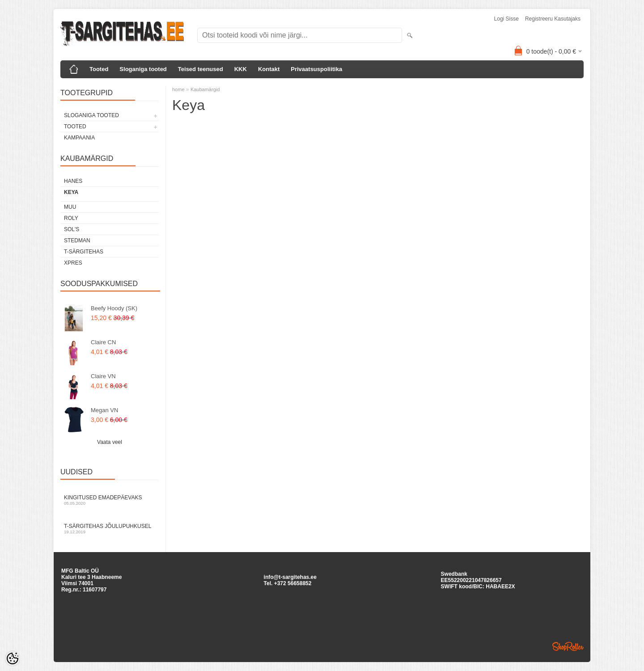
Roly (71, 218)
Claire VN (103, 376)
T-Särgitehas (84, 252)
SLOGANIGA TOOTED (91, 115)
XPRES (73, 263)
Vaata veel (110, 442)
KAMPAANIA (79, 138)
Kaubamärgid (205, 89)
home (178, 89)
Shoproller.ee (568, 646)
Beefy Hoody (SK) (114, 308)
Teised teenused (201, 69)
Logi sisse (506, 19)
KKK (241, 69)
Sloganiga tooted (143, 69)
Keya (71, 192)
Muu (70, 207)
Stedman (77, 241)
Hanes (73, 181)
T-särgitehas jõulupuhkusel (110, 529)
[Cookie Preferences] (13, 658)
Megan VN (104, 410)
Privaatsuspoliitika (316, 69)
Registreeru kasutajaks (553, 19)
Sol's (72, 229)
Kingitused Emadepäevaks (110, 500)
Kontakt (269, 69)
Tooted (99, 69)
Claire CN (103, 342)
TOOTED (75, 127)
